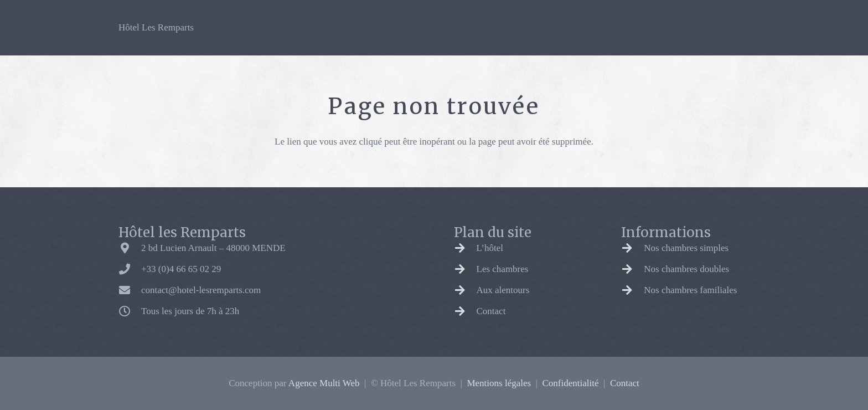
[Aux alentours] (465, 290)
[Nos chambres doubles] (632, 269)
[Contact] (465, 311)
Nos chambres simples (686, 248)
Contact (491, 311)
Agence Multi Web (324, 383)
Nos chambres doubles (686, 269)
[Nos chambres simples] (632, 248)
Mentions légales (499, 383)
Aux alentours (503, 290)
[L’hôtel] (465, 248)
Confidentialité (571, 383)
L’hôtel (490, 248)
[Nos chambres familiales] (632, 290)
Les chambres (503, 269)
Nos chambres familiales (690, 290)
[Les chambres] (465, 269)
